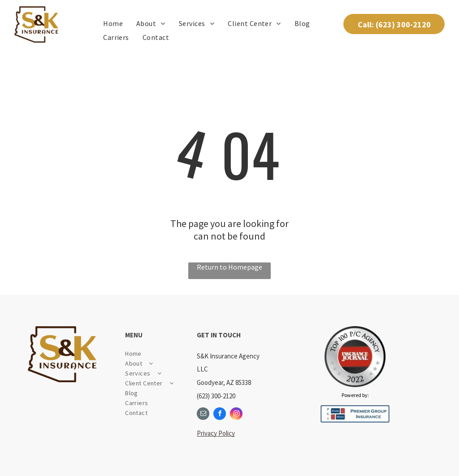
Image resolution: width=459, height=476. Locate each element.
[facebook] (220, 415)
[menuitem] (113, 23)
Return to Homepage (229, 267)
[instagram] (236, 415)
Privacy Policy (216, 433)
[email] (203, 415)
